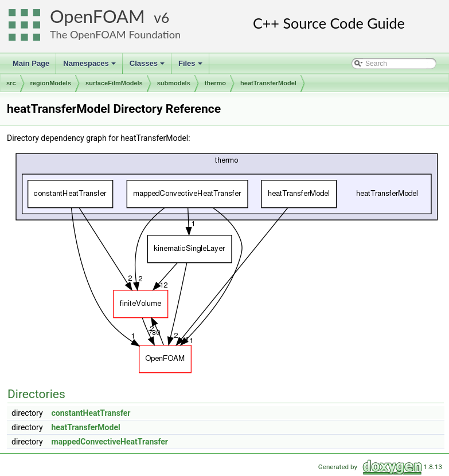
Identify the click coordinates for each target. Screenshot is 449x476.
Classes (148, 66)
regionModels (51, 83)
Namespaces (90, 66)
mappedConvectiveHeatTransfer (110, 442)
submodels (174, 83)
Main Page (31, 63)
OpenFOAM (97, 16)
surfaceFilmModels (114, 83)
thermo (215, 83)
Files (191, 66)
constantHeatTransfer (91, 413)
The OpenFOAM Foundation (115, 34)
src (11, 83)
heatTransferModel (268, 83)
